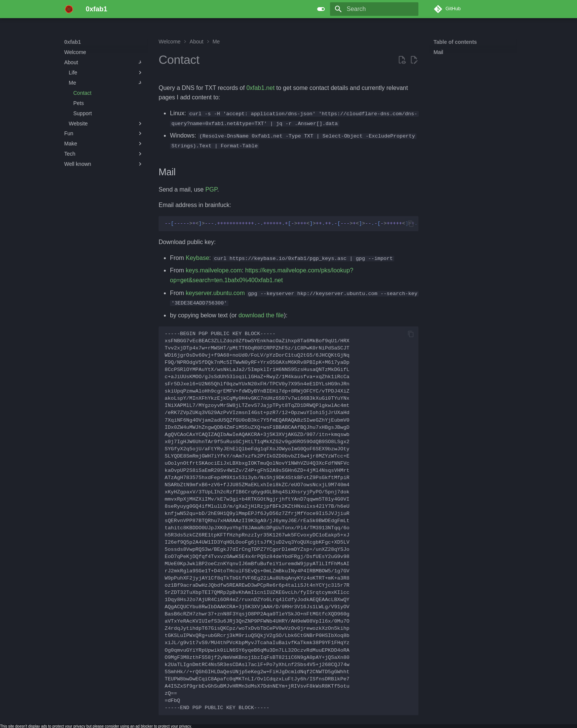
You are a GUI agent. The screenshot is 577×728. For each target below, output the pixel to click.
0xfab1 (73, 42)
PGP (211, 189)
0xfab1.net (260, 88)
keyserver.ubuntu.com (215, 293)
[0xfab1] (69, 9)
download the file (261, 315)
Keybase (197, 257)
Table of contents (455, 42)
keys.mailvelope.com (214, 270)
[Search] (374, 9)
